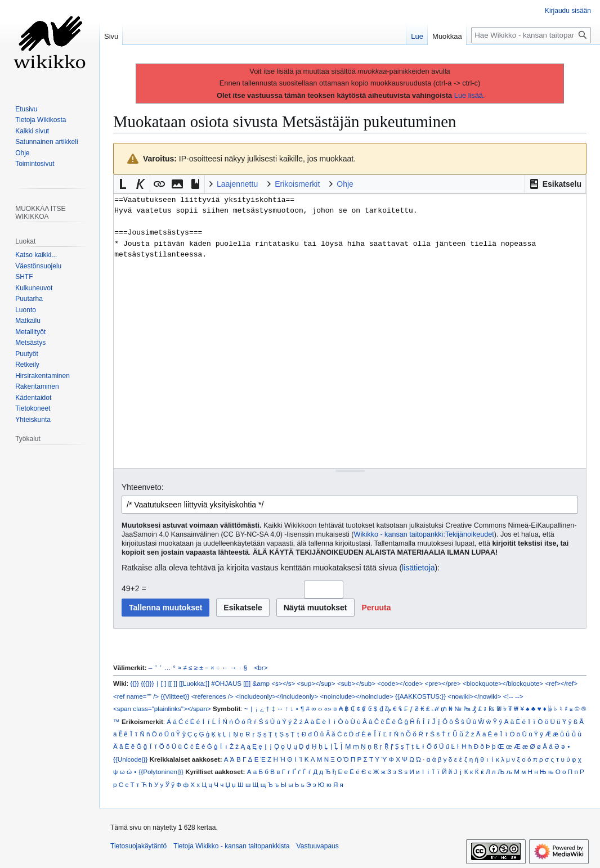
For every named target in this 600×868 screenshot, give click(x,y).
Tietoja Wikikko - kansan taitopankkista (231, 846)
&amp (261, 683)
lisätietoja (418, 568)
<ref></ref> (561, 683)
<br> (261, 667)
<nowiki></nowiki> (474, 696)
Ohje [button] (345, 184)
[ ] (164, 683)
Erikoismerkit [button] (297, 184)
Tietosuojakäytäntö (138, 846)
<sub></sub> (356, 683)
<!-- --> (513, 696)
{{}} (135, 683)
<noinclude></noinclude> (356, 696)
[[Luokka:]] (194, 683)
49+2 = (134, 588)
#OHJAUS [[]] (231, 683)
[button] (555, 184)
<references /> (212, 696)
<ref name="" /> (136, 696)
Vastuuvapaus (318, 846)
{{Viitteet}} (175, 696)
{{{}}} (147, 683)
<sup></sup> (316, 683)
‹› (320, 709)
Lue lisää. (470, 95)
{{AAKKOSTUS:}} (420, 696)
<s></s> (283, 683)
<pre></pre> (443, 683)
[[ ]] (173, 683)
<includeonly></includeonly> (277, 696)
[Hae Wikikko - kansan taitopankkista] (531, 35)
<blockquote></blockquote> (503, 683)
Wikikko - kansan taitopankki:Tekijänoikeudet (424, 534)
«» (328, 709)
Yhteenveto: (143, 487)
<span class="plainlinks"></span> (162, 709)
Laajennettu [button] (237, 184)
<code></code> (400, 683)
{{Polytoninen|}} (161, 772)
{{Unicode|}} (130, 759)
